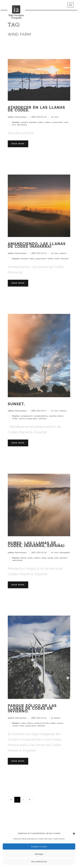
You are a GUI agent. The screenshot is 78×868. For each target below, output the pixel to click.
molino (41, 122)
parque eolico (58, 122)
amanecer (25, 259)
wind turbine (22, 125)
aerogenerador (27, 416)
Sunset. (16, 404)
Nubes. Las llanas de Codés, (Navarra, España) (36, 544)
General (63, 253)
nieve (22, 726)
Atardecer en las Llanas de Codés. (36, 109)
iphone (60, 416)
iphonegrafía (65, 552)
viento (57, 259)
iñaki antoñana (21, 117)
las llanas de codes (42, 723)
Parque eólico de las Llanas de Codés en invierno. (32, 708)
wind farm (65, 259)
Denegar (39, 854)
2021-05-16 (41, 253)
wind (56, 558)
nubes (44, 558)
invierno (30, 723)
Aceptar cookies (39, 847)
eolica (32, 259)
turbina (50, 259)
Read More (18, 144)
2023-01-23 (41, 117)
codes (23, 723)
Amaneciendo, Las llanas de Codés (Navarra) (37, 245)
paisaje (50, 558)
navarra (22, 418)
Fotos (56, 117)
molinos (48, 122)
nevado (15, 726)
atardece (24, 122)
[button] (74, 833)
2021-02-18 (41, 552)
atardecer (33, 122)
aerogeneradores (41, 416)
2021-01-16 (41, 718)
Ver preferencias (39, 862)
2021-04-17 (41, 411)
